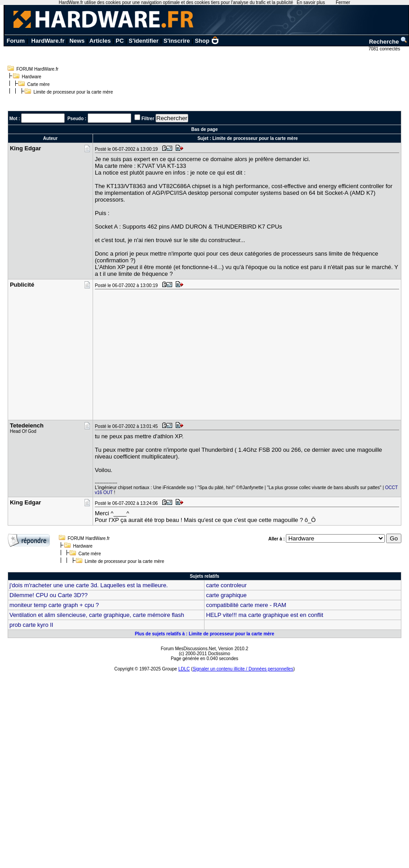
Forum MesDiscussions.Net (188, 649)
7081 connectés (385, 49)
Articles (100, 41)
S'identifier (144, 41)
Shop (207, 41)
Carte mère (39, 84)
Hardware (32, 77)
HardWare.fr (48, 41)
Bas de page (205, 129)
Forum (16, 41)
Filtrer (148, 119)
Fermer (343, 2)
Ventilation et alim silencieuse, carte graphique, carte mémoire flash (97, 615)
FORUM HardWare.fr (38, 69)
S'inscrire (177, 41)
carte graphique (226, 595)
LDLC (184, 669)
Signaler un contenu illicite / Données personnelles (243, 669)
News (77, 41)
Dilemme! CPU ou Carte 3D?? (49, 595)
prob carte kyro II (31, 625)
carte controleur (226, 585)
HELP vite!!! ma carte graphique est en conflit (265, 615)
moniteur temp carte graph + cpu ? (54, 605)
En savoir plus (311, 2)
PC (120, 41)
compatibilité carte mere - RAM (246, 605)
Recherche (388, 42)
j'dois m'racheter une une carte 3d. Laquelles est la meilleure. (89, 585)
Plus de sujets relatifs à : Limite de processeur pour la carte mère (204, 634)
